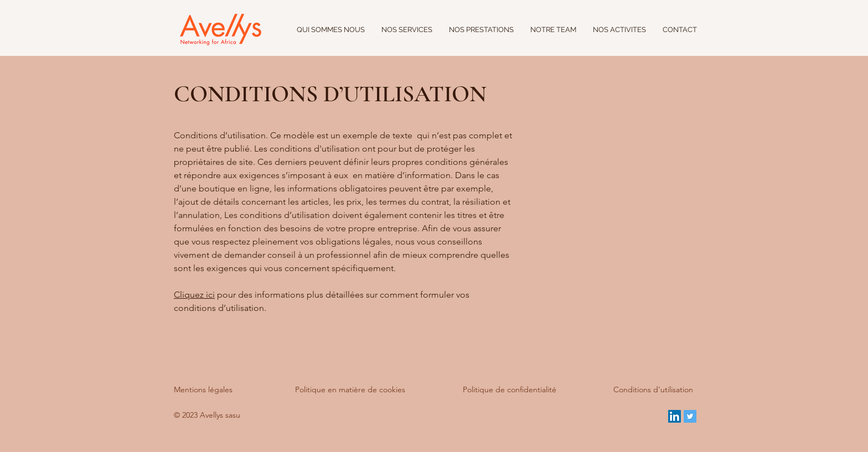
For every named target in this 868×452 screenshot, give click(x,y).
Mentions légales (203, 389)
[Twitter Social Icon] (690, 416)
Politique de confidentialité (510, 389)
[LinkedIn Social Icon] (675, 416)
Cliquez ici (194, 295)
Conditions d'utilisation (653, 389)
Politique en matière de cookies (351, 389)
